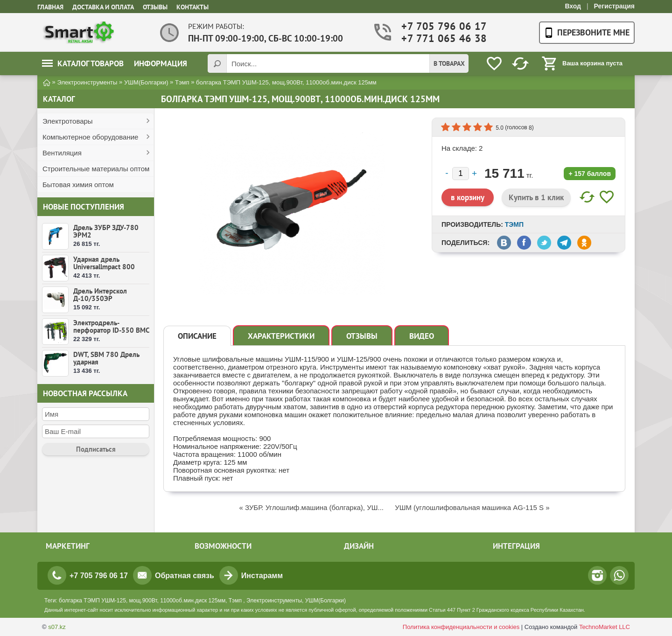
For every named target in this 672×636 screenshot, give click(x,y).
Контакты (192, 7)
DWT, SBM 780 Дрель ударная (106, 358)
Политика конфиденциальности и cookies (461, 627)
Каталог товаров (83, 63)
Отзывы (155, 7)
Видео (422, 336)
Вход (573, 6)
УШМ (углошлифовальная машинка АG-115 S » (472, 507)
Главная (50, 7)
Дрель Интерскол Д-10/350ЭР (100, 295)
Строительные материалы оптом (96, 169)
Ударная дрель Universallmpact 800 (104, 263)
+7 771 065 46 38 (438, 38)
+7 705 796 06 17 (438, 26)
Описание (197, 336)
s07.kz (57, 627)
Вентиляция (62, 153)
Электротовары (68, 121)
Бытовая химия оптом (78, 185)
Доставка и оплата (103, 7)
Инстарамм (262, 576)
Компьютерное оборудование (90, 137)
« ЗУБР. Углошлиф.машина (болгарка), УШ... (311, 507)
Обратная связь (185, 576)
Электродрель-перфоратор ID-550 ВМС (111, 326)
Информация (161, 63)
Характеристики (281, 336)
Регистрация (614, 6)
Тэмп (514, 224)
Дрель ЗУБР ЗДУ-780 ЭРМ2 (106, 231)
